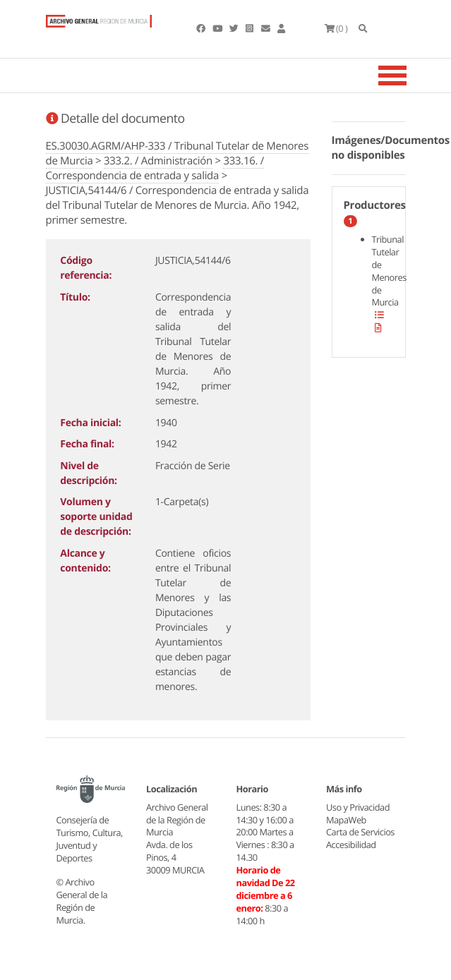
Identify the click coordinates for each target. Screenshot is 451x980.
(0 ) (336, 28)
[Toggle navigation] (410, 75)
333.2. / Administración (158, 161)
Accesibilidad (351, 845)
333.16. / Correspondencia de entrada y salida (155, 168)
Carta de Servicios (360, 832)
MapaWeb (346, 820)
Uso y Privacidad (358, 807)
